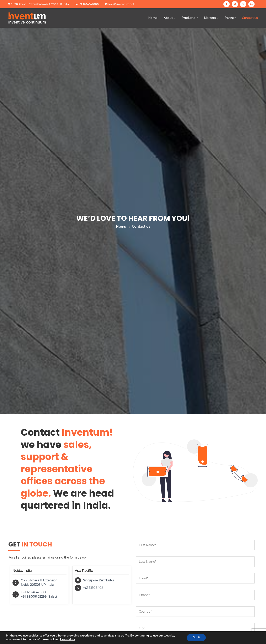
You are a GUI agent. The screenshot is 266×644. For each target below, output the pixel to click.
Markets (210, 18)
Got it (196, 637)
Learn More (68, 639)
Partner (230, 18)
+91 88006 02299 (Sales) (39, 597)
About (168, 18)
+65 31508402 (93, 588)
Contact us (250, 18)
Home (153, 18)
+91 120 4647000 (33, 592)
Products (188, 18)
